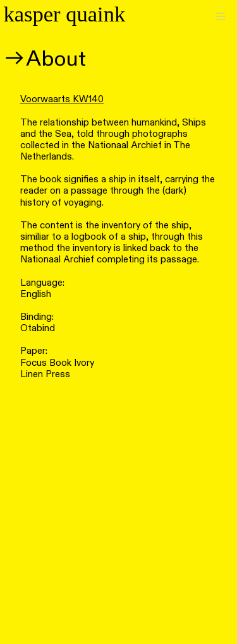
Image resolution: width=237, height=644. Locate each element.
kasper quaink (64, 14)
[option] (118, 501)
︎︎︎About (45, 59)
